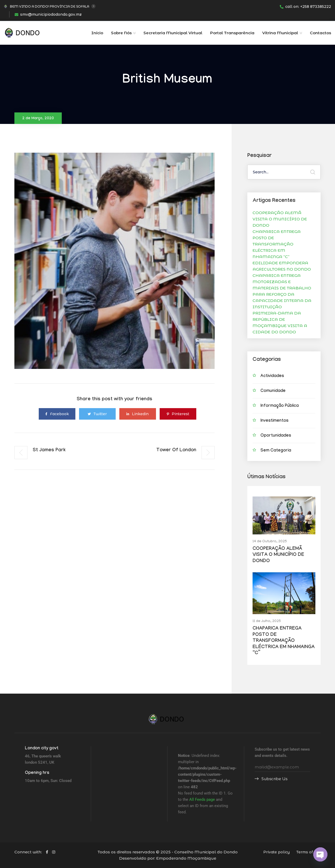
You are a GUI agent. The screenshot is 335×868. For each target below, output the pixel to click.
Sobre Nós (121, 33)
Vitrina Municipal (280, 33)
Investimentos (274, 421)
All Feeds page (202, 800)
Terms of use (308, 852)
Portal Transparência (232, 33)
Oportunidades (276, 436)
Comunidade (273, 391)
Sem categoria (276, 451)
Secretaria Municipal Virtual (173, 33)
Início (97, 33)
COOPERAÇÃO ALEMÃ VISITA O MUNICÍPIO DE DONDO (280, 219)
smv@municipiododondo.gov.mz (48, 14)
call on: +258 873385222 (305, 7)
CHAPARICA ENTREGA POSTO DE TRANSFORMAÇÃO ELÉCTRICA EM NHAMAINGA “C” (277, 244)
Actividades (272, 376)
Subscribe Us (271, 779)
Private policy (277, 852)
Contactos (320, 33)
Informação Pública (280, 406)
